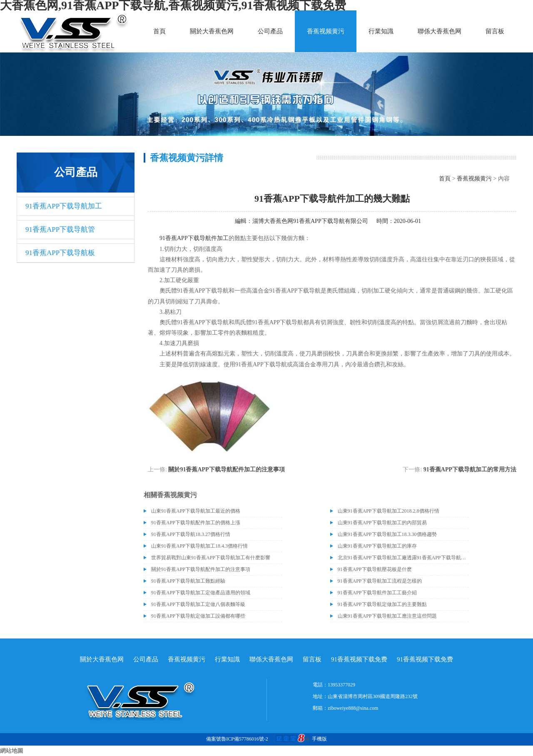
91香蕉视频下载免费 (359, 659)
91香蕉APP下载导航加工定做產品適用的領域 (201, 593)
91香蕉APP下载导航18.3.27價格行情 (191, 534)
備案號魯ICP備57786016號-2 (237, 739)
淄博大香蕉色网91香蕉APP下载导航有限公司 (310, 221)
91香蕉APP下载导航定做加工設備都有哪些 (198, 616)
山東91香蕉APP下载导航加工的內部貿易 (382, 523)
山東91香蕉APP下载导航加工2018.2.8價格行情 (389, 511)
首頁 (159, 31)
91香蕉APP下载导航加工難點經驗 (188, 581)
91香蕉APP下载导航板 (60, 253)
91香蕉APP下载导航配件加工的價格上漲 (196, 523)
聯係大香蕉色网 (440, 31)
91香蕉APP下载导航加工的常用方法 (470, 469)
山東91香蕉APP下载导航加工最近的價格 (196, 511)
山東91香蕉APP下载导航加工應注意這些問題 (387, 616)
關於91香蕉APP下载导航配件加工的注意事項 (226, 469)
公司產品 (270, 31)
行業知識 (381, 31)
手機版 (319, 739)
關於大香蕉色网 (212, 31)
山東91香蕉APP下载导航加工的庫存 (377, 546)
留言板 (495, 31)
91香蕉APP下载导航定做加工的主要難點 (382, 604)
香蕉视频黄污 (326, 31)
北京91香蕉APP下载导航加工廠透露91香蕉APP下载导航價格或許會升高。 (403, 558)
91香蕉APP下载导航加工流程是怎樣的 (380, 581)
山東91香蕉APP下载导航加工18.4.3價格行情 (199, 546)
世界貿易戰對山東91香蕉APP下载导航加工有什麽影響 (211, 558)
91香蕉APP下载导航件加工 (194, 238)
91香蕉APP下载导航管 (60, 229)
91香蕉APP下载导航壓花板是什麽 (375, 569)
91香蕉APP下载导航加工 (64, 206)
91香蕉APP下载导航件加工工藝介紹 (377, 593)
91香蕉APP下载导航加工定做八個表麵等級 (198, 604)
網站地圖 (12, 751)
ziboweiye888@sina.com (353, 708)
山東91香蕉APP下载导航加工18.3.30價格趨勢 (387, 534)
